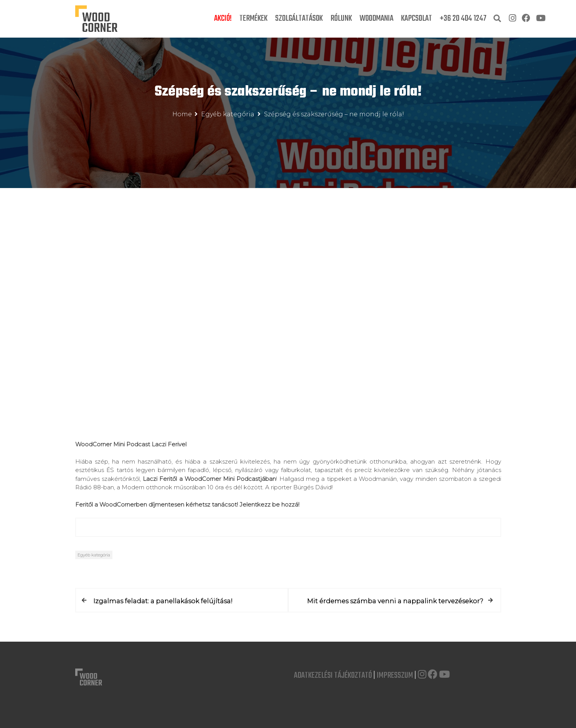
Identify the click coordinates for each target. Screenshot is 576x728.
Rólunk (341, 18)
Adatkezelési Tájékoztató (333, 675)
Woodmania (376, 18)
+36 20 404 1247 (463, 18)
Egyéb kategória (94, 555)
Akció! (223, 18)
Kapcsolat (417, 18)
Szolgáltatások (299, 18)
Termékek (253, 18)
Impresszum (395, 675)
